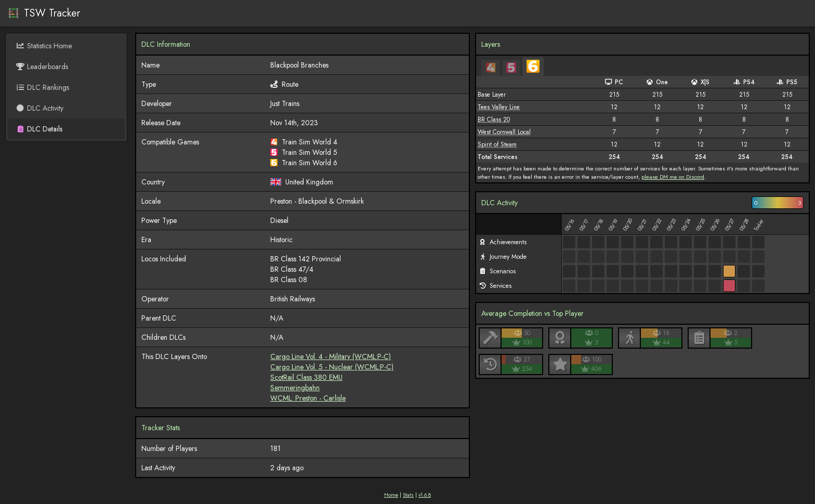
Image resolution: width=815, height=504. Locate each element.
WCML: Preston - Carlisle (308, 398)
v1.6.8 (425, 495)
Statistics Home (44, 46)
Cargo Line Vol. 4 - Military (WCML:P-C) (331, 356)
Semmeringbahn (295, 388)
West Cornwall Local (504, 132)
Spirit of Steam (497, 144)
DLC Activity (40, 108)
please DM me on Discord (673, 177)
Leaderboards (42, 67)
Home (391, 495)
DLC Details (39, 129)
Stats (408, 495)
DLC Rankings (42, 87)
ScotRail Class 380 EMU (306, 377)
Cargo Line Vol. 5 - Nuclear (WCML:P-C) (332, 367)
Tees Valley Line (499, 107)
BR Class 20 (494, 119)
